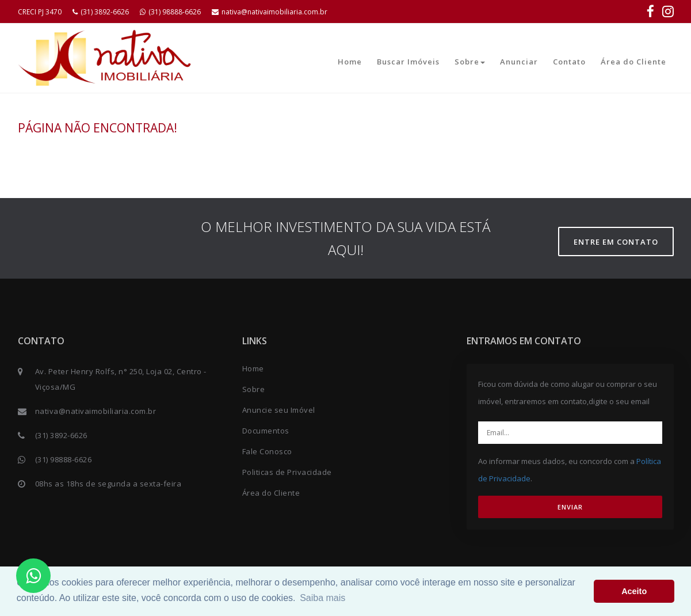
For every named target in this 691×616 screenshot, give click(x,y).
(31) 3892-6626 (101, 12)
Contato (569, 62)
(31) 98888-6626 (170, 12)
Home (350, 62)
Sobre (470, 62)
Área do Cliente (633, 62)
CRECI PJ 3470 (40, 12)
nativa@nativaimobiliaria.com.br (270, 12)
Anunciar (519, 62)
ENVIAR (570, 507)
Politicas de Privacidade (287, 472)
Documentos (266, 431)
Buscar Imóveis (408, 62)
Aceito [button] (634, 591)
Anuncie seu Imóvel (279, 410)
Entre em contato (616, 242)
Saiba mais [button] (322, 598)
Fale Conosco (267, 451)
